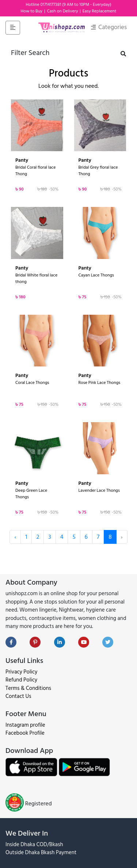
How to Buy (32, 11)
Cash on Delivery (63, 11)
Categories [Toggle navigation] (109, 27)
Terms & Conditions (28, 688)
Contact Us (18, 696)
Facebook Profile (25, 733)
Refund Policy (21, 680)
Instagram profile (25, 725)
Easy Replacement (100, 11)
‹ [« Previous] (15, 537)
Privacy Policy (21, 672)
